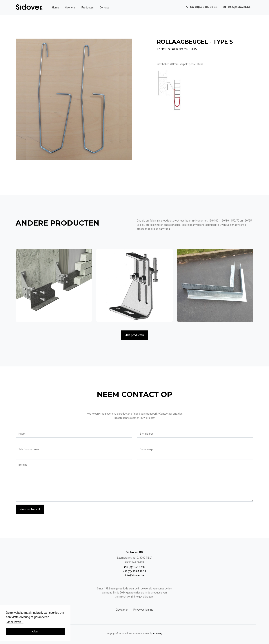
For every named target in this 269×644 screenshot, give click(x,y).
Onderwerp (146, 449)
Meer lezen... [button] (15, 622)
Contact (104, 8)
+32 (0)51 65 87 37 (134, 567)
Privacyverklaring (143, 610)
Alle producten (135, 335)
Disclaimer (122, 610)
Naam (22, 434)
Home (56, 8)
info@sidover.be (134, 575)
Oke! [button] (35, 632)
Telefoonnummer (29, 449)
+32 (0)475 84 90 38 (134, 571)
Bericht (23, 465)
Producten (88, 8)
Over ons (70, 8)
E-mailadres (147, 434)
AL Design (158, 634)
